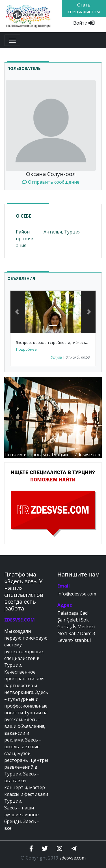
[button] (17, 312)
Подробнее (26, 349)
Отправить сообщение (51, 182)
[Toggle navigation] (12, 40)
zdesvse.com (73, 858)
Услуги (56, 357)
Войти (84, 23)
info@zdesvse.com (77, 594)
